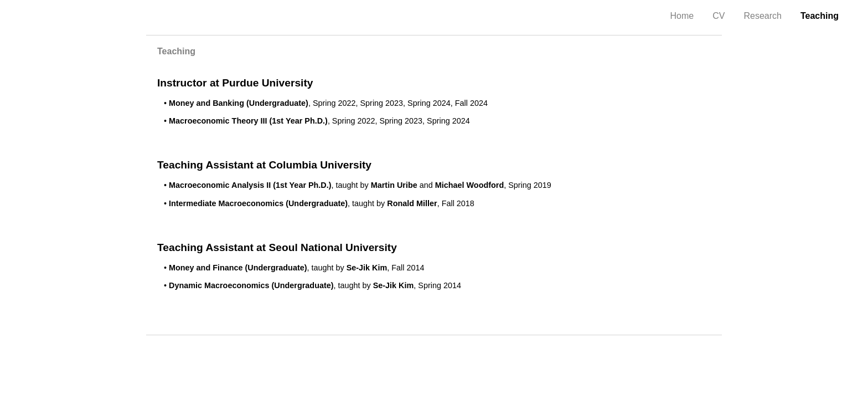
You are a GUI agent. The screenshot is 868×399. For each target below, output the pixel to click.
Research (762, 16)
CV (719, 16)
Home (682, 16)
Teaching (820, 16)
